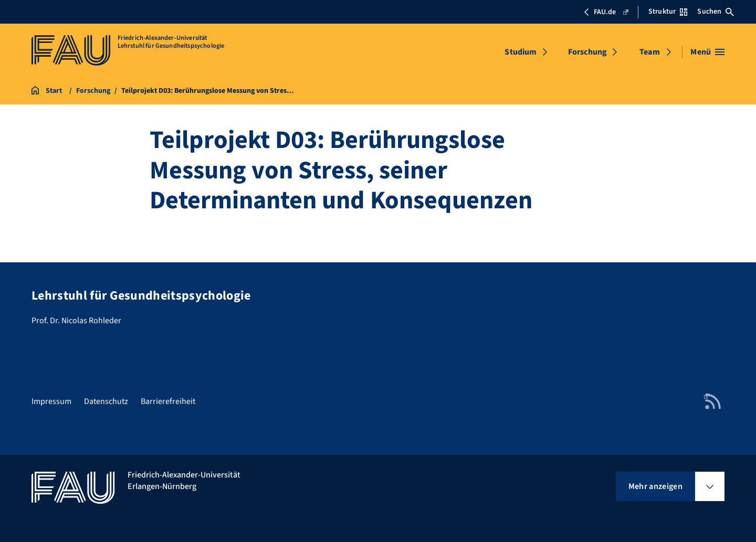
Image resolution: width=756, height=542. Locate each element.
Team (650, 52)
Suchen (716, 12)
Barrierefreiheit (168, 401)
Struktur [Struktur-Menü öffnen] (668, 12)
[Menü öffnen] (707, 52)
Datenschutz (106, 401)
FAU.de (606, 12)
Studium (521, 52)
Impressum (51, 401)
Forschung (587, 52)
